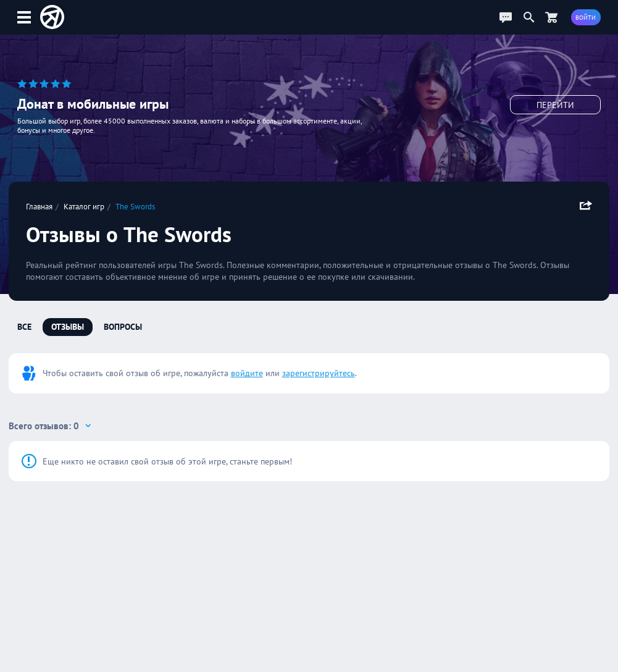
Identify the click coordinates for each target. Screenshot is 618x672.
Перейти (555, 105)
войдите (247, 373)
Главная (39, 206)
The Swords (135, 206)
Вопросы (123, 327)
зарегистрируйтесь (319, 373)
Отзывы (68, 327)
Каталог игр (84, 206)
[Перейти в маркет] (551, 17)
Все (24, 327)
